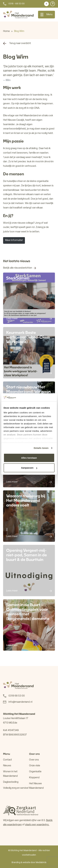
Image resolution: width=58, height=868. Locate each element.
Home (6, 31)
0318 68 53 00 (17, 696)
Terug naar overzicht (20, 43)
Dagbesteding (11, 782)
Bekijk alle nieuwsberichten (18, 268)
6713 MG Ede (10, 723)
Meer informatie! (14, 240)
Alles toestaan (29, 458)
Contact (8, 760)
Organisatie (35, 772)
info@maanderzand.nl (20, 702)
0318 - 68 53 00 (17, 4)
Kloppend (34, 778)
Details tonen (41, 448)
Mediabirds (41, 863)
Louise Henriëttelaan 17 (16, 718)
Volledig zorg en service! (16, 788)
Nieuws (7, 766)
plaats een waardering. (37, 825)
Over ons (34, 760)
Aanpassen (29, 468)
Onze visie (35, 766)
